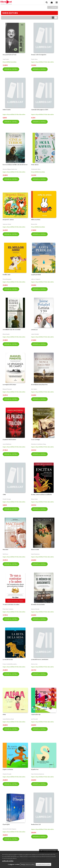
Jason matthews (7, 444)
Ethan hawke (6, 334)
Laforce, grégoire (36, 279)
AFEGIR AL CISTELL (11, 69)
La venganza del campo (9, 385)
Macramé (5, 549)
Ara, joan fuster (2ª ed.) (9, 55)
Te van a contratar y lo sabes (11, 604)
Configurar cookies (14, 864)
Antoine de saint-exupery (9, 829)
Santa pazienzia (35, 554)
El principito (6, 824)
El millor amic (7, 275)
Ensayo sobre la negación (39, 55)
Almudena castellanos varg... (39, 444)
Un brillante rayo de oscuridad (12, 330)
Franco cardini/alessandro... (10, 664)
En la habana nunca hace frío (39, 385)
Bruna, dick (34, 224)
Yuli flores (5, 554)
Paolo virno (34, 59)
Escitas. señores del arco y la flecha (41, 494)
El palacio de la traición (9, 439)
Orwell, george (7, 499)
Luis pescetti (34, 719)
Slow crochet (35, 549)
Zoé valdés (34, 389)
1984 (4, 494)
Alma (4, 714)
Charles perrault (7, 774)
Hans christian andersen (38, 774)
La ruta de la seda (8, 659)
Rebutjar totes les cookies (28, 864)
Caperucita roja (36, 714)
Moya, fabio (34, 499)
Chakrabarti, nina (36, 169)
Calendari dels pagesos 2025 (40, 110)
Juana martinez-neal (8, 719)
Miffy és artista (36, 220)
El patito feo (35, 769)
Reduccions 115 (36, 824)
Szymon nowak (35, 609)
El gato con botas (8, 769)
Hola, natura (35, 165)
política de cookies (8, 861)
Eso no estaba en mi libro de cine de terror (15, 165)
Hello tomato (7, 110)
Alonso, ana (34, 664)
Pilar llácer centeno (8, 609)
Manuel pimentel (7, 389)
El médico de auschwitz (38, 604)
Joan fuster (6, 59)
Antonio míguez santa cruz (10, 169)
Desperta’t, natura (8, 220)
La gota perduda (36, 275)
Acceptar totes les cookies (43, 864)
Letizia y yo (34, 330)
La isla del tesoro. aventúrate (40, 659)
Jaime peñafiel (35, 334)
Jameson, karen (7, 224)
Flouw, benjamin (7, 279)
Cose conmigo (36, 439)
